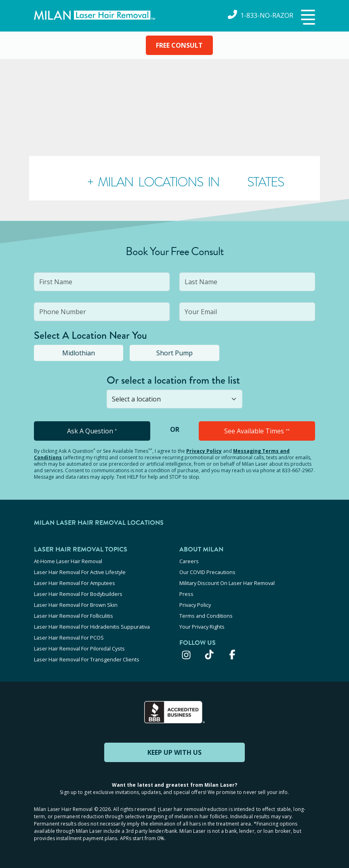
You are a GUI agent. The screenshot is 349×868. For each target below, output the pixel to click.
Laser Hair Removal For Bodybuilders (78, 594)
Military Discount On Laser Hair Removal (227, 583)
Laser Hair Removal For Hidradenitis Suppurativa (92, 627)
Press (186, 594)
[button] (307, 18)
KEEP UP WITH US (174, 752)
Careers (189, 561)
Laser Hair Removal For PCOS (69, 638)
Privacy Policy (204, 451)
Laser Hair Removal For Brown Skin (76, 605)
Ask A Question (92, 431)
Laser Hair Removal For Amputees (75, 583)
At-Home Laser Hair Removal (68, 561)
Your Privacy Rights (202, 627)
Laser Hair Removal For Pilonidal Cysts (79, 648)
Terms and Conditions (206, 616)
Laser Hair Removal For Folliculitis (74, 616)
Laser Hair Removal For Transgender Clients (87, 659)
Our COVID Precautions (207, 572)
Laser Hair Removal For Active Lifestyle (80, 572)
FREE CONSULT (179, 45)
